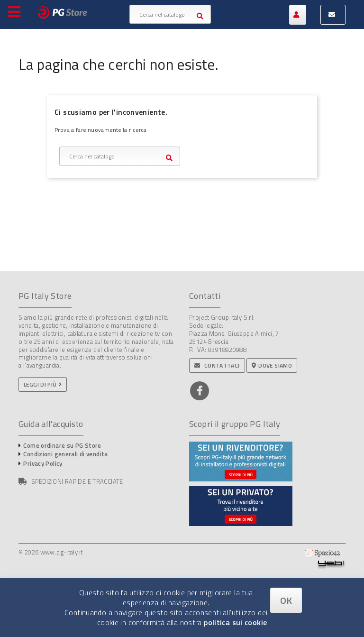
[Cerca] (170, 14)
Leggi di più (40, 384)
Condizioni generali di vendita (65, 454)
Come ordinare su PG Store (62, 445)
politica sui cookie (235, 622)
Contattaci (217, 365)
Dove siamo (272, 365)
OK (286, 600)
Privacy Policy (43, 463)
